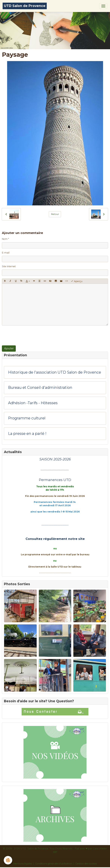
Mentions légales (23, 864)
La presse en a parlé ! (27, 434)
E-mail (6, 253)
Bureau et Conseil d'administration (40, 388)
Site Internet (9, 266)
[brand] (25, 6)
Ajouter (9, 348)
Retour (55, 214)
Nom (5, 239)
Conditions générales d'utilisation (54, 864)
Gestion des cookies (86, 864)
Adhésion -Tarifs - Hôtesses (33, 403)
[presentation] (30, 335)
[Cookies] (8, 860)
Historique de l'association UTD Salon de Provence (55, 372)
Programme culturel (27, 418)
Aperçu (77, 281)
